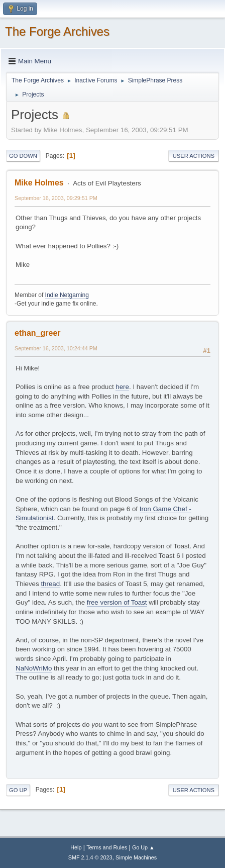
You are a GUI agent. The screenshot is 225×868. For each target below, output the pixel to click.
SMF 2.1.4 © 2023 (90, 857)
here (122, 387)
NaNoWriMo (34, 668)
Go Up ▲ (143, 847)
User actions (194, 156)
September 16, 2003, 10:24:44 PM (56, 348)
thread (50, 584)
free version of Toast (117, 602)
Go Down (23, 156)
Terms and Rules (107, 847)
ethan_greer (38, 333)
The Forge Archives (57, 31)
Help (76, 847)
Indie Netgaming (67, 295)
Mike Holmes (39, 183)
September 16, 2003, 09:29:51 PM (56, 198)
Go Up (18, 790)
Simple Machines (136, 857)
